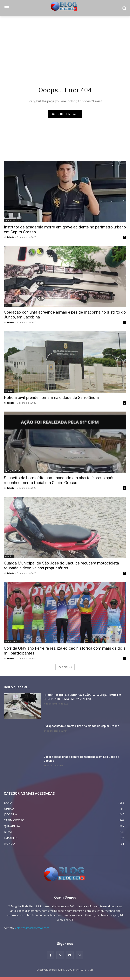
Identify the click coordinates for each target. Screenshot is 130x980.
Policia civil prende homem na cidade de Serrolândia (51, 398)
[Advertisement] (65, 45)
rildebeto (9, 237)
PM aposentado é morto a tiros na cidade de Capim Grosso (82, 726)
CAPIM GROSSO (13, 220)
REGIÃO (9, 391)
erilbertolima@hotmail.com (32, 928)
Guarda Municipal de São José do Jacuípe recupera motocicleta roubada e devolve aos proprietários (61, 566)
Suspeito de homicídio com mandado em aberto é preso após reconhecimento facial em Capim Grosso (59, 480)
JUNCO (8, 306)
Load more (65, 667)
